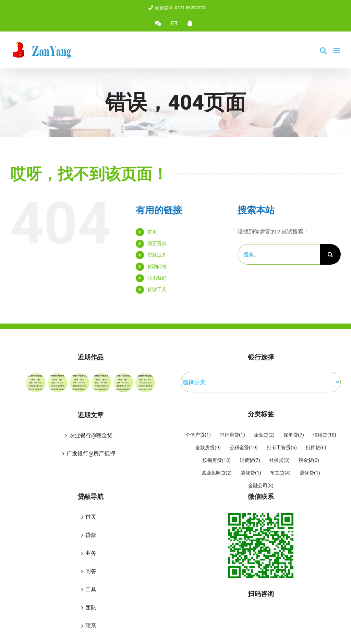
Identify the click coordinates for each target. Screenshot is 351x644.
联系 (91, 626)
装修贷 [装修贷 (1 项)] (251, 473)
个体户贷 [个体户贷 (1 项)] (198, 435)
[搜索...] (279, 254)
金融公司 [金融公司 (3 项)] (261, 486)
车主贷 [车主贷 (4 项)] (280, 473)
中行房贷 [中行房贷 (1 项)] (232, 435)
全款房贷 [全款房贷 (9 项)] (208, 448)
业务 (91, 553)
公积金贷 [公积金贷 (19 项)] (244, 448)
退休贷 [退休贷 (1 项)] (310, 473)
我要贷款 (157, 243)
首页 (152, 232)
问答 (91, 571)
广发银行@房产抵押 (91, 453)
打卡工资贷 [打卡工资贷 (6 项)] (282, 448)
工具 (91, 589)
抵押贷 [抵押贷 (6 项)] (316, 448)
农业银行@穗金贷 (91, 435)
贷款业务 (157, 255)
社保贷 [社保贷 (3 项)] (279, 461)
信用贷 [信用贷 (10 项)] (325, 435)
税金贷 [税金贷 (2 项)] (309, 461)
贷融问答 (157, 266)
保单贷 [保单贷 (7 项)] (294, 435)
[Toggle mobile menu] (337, 50)
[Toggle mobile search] (323, 50)
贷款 (91, 535)
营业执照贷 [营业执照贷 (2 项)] (217, 473)
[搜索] (330, 254)
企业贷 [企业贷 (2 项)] (264, 435)
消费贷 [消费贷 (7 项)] (250, 461)
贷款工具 (157, 289)
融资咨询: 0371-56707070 (175, 8)
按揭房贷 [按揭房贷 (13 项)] (217, 461)
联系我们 (157, 278)
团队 (91, 608)
